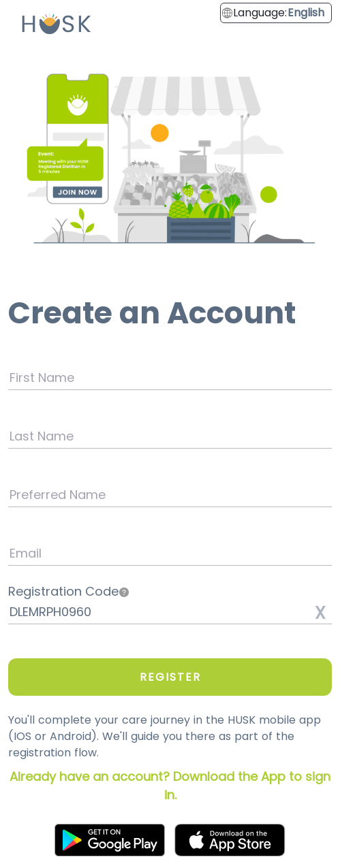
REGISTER (170, 677)
